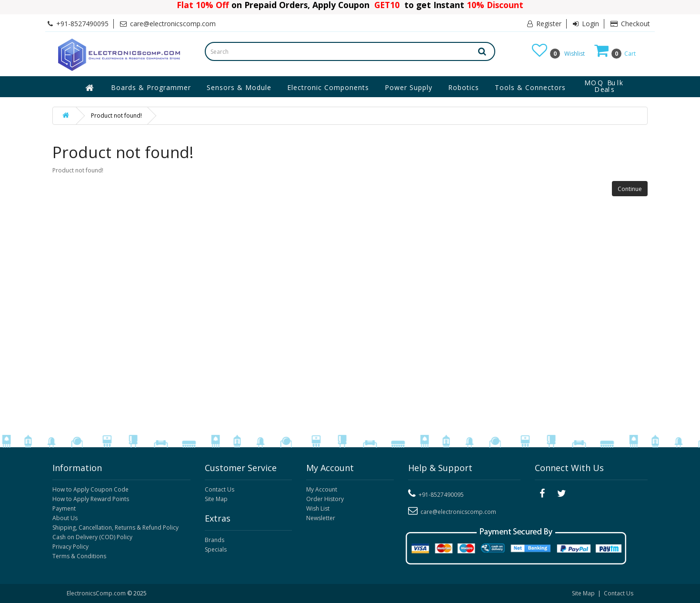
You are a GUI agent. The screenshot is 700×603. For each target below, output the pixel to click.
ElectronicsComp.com (97, 593)
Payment (64, 508)
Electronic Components (328, 87)
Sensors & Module (239, 87)
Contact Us (220, 489)
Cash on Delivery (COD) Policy (92, 537)
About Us (65, 518)
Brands (215, 540)
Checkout (630, 24)
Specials (216, 549)
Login (586, 24)
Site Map (216, 499)
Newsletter (321, 518)
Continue (630, 189)
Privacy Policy (70, 547)
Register (544, 24)
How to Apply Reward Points (91, 499)
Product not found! (116, 116)
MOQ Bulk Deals (604, 86)
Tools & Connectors (530, 87)
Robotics (464, 87)
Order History (325, 499)
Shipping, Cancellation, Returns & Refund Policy (115, 528)
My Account (322, 489)
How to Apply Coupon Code (90, 489)
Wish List (318, 508)
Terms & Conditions (79, 556)
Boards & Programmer (151, 87)
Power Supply (409, 87)
